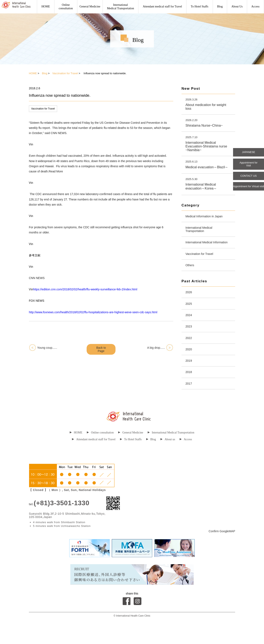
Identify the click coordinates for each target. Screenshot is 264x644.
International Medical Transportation (121, 7)
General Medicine (90, 6)
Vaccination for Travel (65, 73)
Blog (220, 6)
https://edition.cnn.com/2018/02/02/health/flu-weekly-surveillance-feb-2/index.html (85, 289)
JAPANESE (249, 153)
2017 (189, 400)
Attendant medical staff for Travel (162, 6)
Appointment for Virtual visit (249, 192)
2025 (189, 314)
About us (168, 456)
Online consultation (100, 449)
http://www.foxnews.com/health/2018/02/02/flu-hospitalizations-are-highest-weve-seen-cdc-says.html (93, 312)
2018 (189, 387)
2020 (189, 363)
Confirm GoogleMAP (222, 548)
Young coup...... (47, 348)
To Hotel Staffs (200, 6)
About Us (237, 6)
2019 (189, 375)
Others (191, 274)
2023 (189, 339)
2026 (189, 302)
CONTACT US (249, 179)
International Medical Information (201, 248)
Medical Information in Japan (207, 218)
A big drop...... (156, 348)
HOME (46, 6)
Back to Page (101, 349)
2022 (189, 351)
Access (256, 6)
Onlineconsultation (66, 7)
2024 (189, 327)
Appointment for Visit (249, 166)
